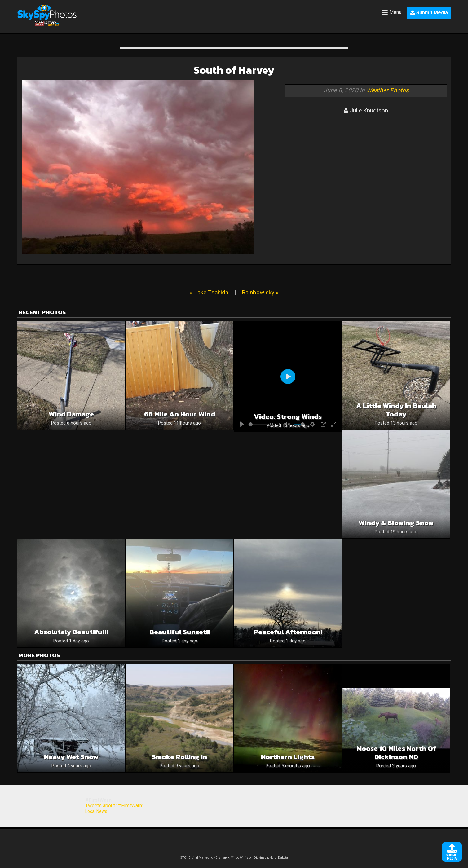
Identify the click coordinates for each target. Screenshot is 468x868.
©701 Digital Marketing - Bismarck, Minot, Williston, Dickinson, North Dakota (234, 858)
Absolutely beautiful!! (71, 632)
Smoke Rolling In (179, 757)
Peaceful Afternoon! (288, 632)
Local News (96, 811)
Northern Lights (288, 757)
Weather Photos (388, 90)
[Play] (288, 377)
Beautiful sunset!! (180, 632)
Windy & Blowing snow (396, 523)
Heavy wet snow (71, 757)
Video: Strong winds (288, 417)
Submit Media (429, 13)
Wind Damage (71, 414)
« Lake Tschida (209, 292)
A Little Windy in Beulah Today (396, 410)
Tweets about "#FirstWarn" (114, 806)
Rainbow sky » (260, 292)
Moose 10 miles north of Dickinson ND (396, 753)
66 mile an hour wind (180, 414)
